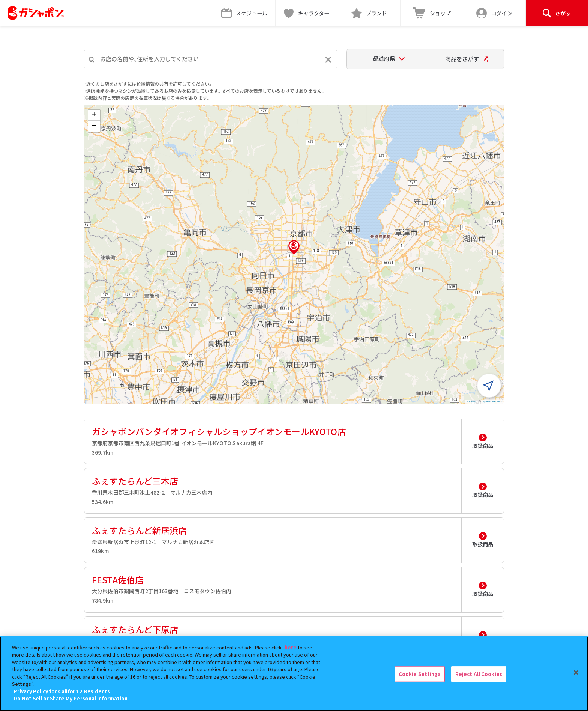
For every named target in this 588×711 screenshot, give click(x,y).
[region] (294, 674)
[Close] (576, 673)
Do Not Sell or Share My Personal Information (71, 698)
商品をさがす (467, 59)
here (291, 647)
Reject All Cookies (479, 674)
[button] (294, 247)
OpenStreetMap (492, 401)
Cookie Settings (420, 674)
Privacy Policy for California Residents (62, 691)
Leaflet (472, 401)
